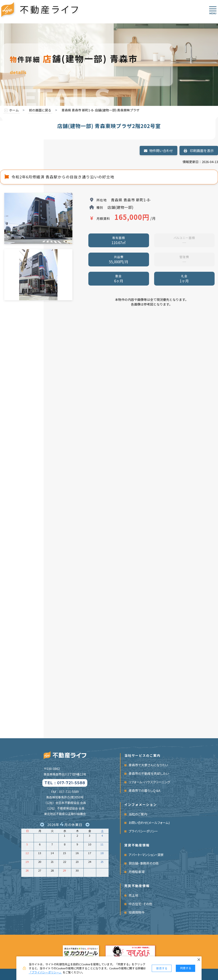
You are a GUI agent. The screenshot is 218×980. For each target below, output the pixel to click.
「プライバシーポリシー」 (45, 972)
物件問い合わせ (158, 151)
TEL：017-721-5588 (65, 783)
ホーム (14, 110)
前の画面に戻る (40, 110)
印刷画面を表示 (199, 151)
